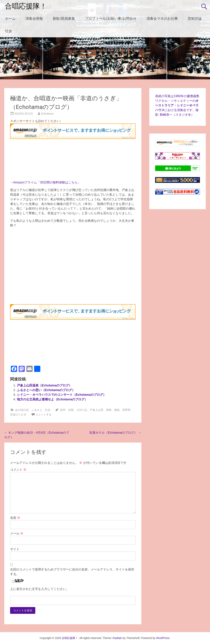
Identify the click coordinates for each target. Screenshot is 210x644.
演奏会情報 (34, 18)
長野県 (126, 410)
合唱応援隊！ (26, 6)
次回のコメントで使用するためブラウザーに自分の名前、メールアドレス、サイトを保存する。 (72, 572)
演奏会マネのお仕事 (162, 18)
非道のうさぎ (18, 414)
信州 (63, 410)
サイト (15, 549)
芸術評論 (195, 18)
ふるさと (37, 410)
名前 (15, 518)
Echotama (47, 114)
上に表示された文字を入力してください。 (40, 589)
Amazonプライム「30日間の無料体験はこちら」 (47, 182)
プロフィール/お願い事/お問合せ (111, 18)
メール (17, 533)
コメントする (43, 414)
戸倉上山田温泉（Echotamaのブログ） (44, 385)
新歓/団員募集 (64, 18)
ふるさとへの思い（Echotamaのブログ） (46, 390)
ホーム (10, 18)
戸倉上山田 (97, 410)
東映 (109, 410)
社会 (9, 31)
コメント (18, 470)
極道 (117, 410)
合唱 (71, 410)
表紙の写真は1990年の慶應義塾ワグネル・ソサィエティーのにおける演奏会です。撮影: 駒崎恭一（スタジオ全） (177, 105)
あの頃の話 (22, 410)
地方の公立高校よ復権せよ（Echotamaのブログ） (52, 399)
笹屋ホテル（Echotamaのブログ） (115, 433)
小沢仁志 (82, 410)
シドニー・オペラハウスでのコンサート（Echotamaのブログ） (61, 395)
